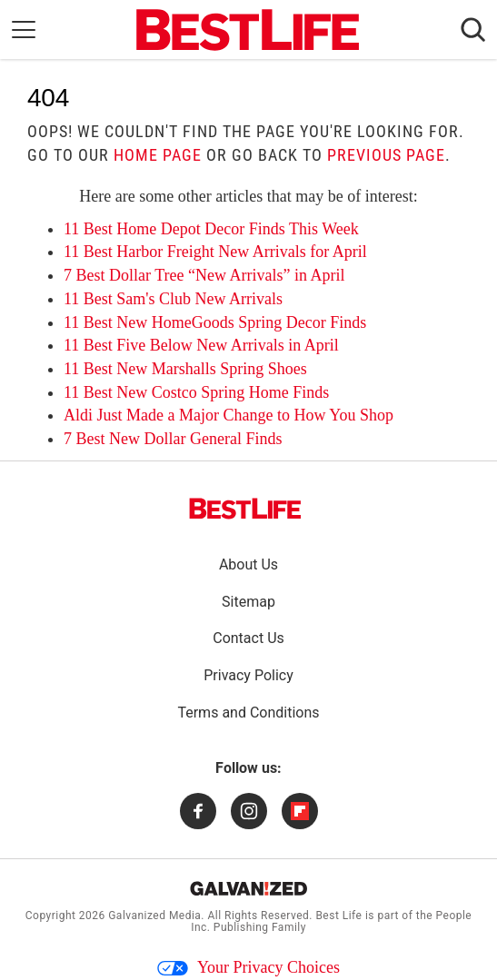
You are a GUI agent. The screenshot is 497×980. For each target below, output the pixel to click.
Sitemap (248, 602)
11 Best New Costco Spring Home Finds (196, 392)
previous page (386, 155)
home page (158, 155)
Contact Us (248, 638)
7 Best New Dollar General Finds (173, 439)
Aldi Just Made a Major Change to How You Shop (229, 415)
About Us (248, 564)
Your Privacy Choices (248, 967)
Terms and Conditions (248, 713)
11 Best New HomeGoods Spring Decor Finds (215, 322)
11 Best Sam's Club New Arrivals (173, 299)
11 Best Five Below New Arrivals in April (201, 345)
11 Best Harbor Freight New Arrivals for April (215, 252)
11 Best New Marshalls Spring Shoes (185, 369)
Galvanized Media (154, 916)
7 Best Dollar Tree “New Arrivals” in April (204, 275)
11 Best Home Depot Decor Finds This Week (211, 229)
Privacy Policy (248, 675)
